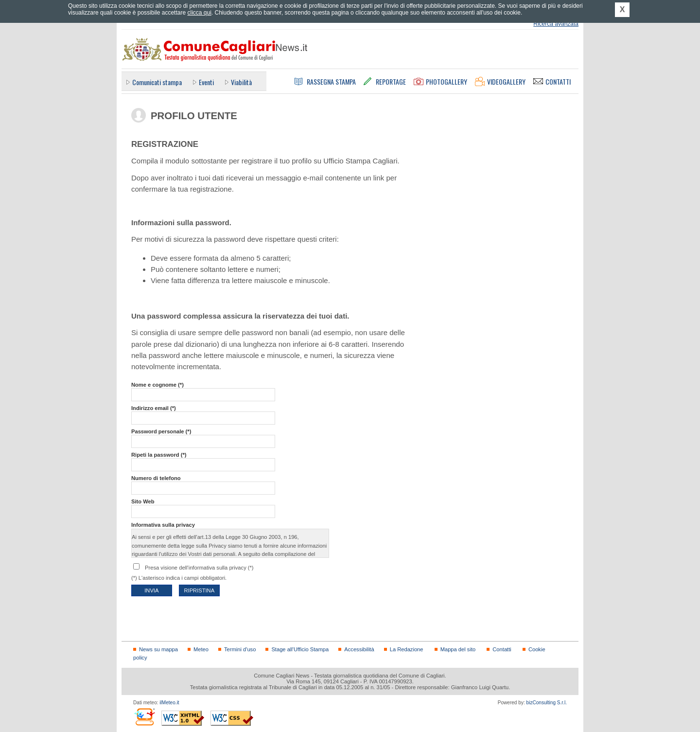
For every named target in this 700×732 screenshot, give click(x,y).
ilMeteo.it (169, 703)
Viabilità (241, 82)
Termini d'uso (240, 649)
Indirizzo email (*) (154, 408)
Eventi (206, 82)
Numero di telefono (156, 478)
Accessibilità (359, 649)
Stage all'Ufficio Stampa (300, 649)
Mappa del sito (458, 649)
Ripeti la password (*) (159, 455)
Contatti (502, 649)
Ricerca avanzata (556, 24)
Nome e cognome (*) (157, 385)
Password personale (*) (161, 431)
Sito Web (143, 501)
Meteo (201, 649)
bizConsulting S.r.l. (547, 703)
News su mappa (158, 649)
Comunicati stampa (157, 82)
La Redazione (407, 649)
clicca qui (199, 13)
